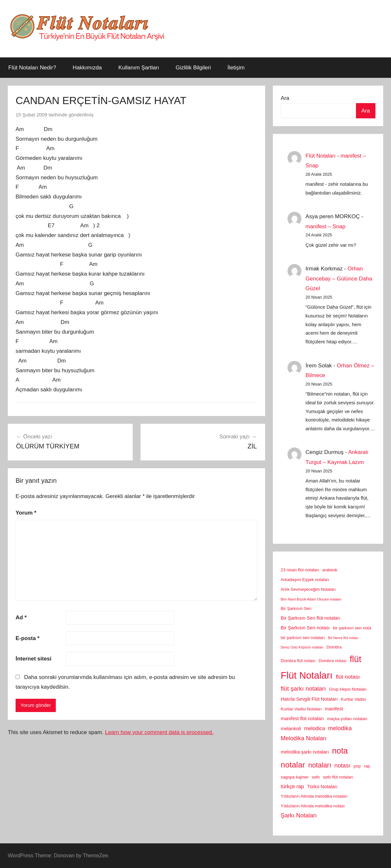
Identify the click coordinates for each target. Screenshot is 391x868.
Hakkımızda (87, 68)
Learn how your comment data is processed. (159, 732)
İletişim (236, 68)
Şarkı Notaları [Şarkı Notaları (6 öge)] (299, 815)
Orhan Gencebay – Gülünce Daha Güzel (339, 279)
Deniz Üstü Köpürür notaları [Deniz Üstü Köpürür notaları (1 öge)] (302, 647)
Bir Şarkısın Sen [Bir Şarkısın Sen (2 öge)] (296, 608)
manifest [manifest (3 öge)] (334, 709)
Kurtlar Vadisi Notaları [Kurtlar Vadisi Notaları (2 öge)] (301, 709)
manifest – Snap (326, 226)
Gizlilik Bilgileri (193, 68)
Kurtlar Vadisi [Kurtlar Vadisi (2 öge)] (353, 699)
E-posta (28, 638)
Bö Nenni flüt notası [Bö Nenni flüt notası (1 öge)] (343, 638)
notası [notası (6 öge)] (342, 766)
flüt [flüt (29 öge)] (356, 659)
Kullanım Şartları (139, 68)
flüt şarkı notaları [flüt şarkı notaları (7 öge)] (303, 689)
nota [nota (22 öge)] (340, 751)
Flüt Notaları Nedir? (32, 68)
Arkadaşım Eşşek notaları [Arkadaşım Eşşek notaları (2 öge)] (305, 580)
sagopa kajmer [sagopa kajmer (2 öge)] (295, 777)
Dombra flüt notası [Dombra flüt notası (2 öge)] (298, 661)
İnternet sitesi (34, 659)
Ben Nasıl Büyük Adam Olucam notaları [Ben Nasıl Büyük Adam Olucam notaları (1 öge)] (311, 599)
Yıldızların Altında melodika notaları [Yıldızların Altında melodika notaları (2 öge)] (314, 796)
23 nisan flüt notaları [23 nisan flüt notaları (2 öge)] (300, 570)
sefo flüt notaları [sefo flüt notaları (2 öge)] (338, 777)
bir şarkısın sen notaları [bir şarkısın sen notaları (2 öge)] (303, 638)
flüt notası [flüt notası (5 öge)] (348, 677)
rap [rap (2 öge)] (367, 766)
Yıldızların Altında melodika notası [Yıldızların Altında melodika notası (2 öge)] (313, 806)
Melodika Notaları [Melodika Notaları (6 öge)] (304, 738)
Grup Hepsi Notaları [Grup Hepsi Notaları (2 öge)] (348, 689)
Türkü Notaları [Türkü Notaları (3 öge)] (322, 787)
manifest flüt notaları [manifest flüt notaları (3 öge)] (302, 719)
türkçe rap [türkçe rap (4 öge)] (292, 786)
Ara (285, 98)
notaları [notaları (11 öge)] (320, 765)
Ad (21, 618)
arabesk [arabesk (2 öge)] (330, 570)
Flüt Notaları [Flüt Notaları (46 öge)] (307, 675)
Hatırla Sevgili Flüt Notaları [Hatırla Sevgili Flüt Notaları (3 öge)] (309, 699)
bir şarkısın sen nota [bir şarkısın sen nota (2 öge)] (352, 628)
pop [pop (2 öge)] (357, 766)
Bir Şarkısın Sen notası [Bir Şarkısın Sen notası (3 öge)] (305, 628)
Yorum (26, 513)
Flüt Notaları (321, 156)
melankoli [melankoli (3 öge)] (291, 729)
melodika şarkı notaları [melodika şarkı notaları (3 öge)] (305, 752)
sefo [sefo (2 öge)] (316, 777)
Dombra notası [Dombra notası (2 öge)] (333, 661)
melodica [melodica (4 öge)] (314, 728)
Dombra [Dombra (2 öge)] (334, 647)
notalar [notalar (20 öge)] (293, 765)
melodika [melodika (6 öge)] (340, 728)
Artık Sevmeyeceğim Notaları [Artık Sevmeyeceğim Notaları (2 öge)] (308, 589)
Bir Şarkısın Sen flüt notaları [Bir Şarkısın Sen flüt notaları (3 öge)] (311, 618)
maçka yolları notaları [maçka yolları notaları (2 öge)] (347, 719)
